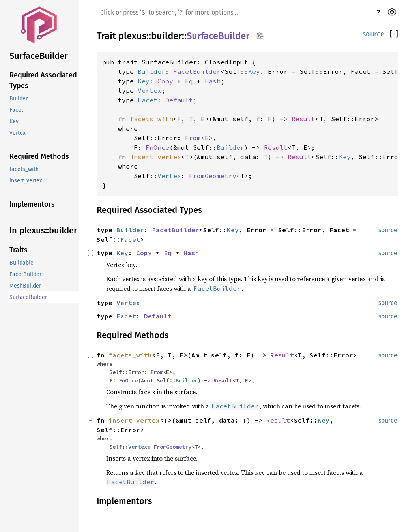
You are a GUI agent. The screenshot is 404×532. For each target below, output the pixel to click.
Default (179, 100)
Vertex (18, 133)
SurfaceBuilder (39, 56)
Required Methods (39, 156)
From (193, 138)
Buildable (22, 263)
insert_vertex (26, 181)
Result (303, 119)
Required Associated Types (43, 80)
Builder (19, 99)
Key (14, 121)
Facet (16, 110)
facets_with (24, 169)
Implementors (32, 204)
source (373, 34)
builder (166, 36)
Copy (165, 81)
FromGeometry (213, 176)
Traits (19, 250)
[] (394, 34)
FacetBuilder (25, 274)
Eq (189, 81)
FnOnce (157, 147)
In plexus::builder (43, 230)
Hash (213, 81)
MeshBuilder (25, 286)
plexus (132, 36)
